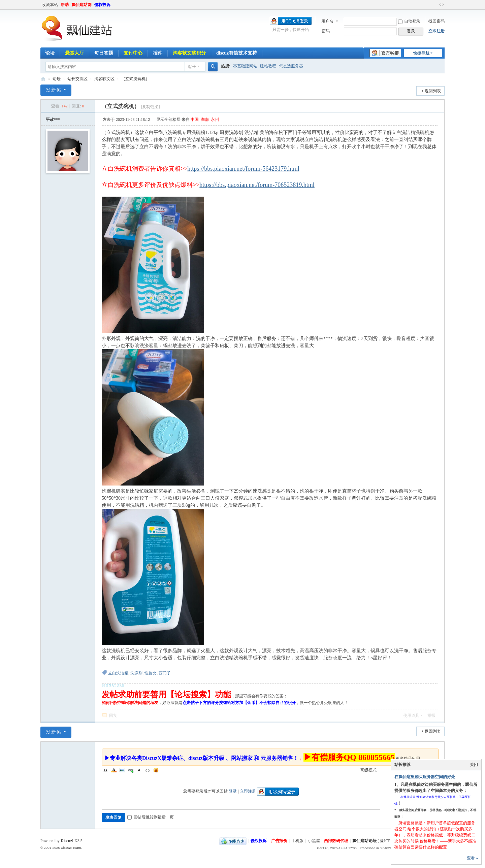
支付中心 (133, 53)
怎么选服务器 (291, 66)
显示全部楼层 (168, 120)
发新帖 (54, 90)
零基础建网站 (245, 66)
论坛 (50, 53)
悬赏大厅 (74, 53)
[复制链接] (150, 107)
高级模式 (368, 770)
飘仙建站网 (82, 5)
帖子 (192, 67)
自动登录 (409, 21)
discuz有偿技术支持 (237, 53)
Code (148, 770)
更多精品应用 (408, 759)
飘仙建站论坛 (43, 79)
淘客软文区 (104, 79)
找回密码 (437, 21)
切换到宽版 (442, 5)
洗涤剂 (136, 673)
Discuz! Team (71, 848)
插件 (158, 53)
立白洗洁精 (118, 673)
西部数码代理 (336, 841)
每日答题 (104, 53)
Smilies (156, 770)
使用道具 (411, 715)
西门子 (165, 673)
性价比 (151, 673)
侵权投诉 (102, 5)
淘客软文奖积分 (189, 53)
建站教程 (268, 66)
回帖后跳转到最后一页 (151, 817)
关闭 (474, 765)
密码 (326, 31)
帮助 (65, 5)
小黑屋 (314, 841)
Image (122, 770)
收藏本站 (50, 5)
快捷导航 (421, 53)
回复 (113, 715)
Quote (139, 770)
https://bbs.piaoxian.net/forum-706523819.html (257, 185)
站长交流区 (77, 79)
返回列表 (433, 91)
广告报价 (279, 841)
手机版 (297, 841)
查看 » (472, 858)
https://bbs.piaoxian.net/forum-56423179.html (243, 169)
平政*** (53, 120)
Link (131, 770)
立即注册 (437, 31)
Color (114, 770)
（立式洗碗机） (135, 79)
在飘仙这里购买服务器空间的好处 (425, 777)
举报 (431, 715)
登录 (233, 791)
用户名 (327, 21)
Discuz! (67, 841)
